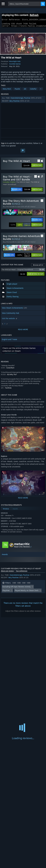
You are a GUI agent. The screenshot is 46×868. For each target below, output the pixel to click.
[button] (23, 101)
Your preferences (22, 572)
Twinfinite (8, 389)
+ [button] (41, 90)
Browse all (38, 266)
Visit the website (10, 320)
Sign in (4, 145)
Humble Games (15, 65)
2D (25, 90)
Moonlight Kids (15, 63)
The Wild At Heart (23, 183)
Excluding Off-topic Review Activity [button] (17, 588)
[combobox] (24, 4)
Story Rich (7, 90)
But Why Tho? (12, 376)
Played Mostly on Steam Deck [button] (27, 592)
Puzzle (17, 90)
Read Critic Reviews (22, 548)
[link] (20, 226)
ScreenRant (10, 369)
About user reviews (7, 572)
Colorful (33, 90)
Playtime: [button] (6, 592)
